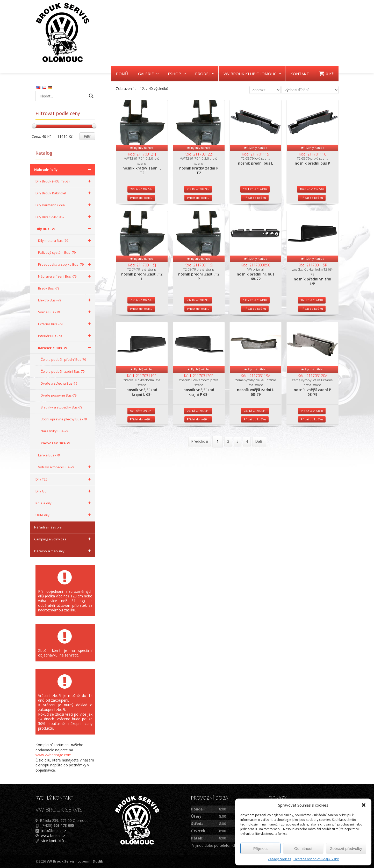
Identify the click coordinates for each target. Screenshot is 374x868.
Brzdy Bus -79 (49, 288)
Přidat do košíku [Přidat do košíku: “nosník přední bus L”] (255, 210)
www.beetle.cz (53, 835)
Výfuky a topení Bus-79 (65, 467)
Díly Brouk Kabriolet (64, 193)
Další (259, 480)
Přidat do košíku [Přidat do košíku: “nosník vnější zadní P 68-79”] (312, 458)
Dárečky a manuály (63, 551)
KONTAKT (300, 74)
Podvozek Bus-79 (55, 443)
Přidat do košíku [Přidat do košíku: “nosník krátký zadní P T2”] (198, 210)
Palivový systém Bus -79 (57, 252)
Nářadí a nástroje (48, 527)
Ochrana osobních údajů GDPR (316, 859)
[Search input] (63, 96)
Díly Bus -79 (64, 229)
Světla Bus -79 (65, 312)
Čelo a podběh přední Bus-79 (63, 359)
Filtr (87, 136)
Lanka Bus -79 (49, 455)
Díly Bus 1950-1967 (64, 217)
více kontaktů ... (54, 841)
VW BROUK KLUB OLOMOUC (253, 74)
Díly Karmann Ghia (64, 205)
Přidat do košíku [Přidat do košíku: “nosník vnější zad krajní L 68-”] (141, 458)
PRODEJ (205, 74)
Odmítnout (303, 848)
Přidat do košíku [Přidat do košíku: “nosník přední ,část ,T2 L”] (141, 334)
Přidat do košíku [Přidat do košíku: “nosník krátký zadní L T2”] (141, 210)
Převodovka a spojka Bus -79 (65, 264)
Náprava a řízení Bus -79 (65, 276)
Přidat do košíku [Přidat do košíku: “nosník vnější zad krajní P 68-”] (198, 458)
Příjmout (261, 848)
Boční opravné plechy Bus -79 (64, 419)
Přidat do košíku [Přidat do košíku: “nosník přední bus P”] (312, 210)
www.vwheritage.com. (54, 755)
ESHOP (177, 74)
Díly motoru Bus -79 (65, 241)
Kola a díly (64, 503)
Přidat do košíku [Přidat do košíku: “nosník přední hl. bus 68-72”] (255, 334)
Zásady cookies (279, 859)
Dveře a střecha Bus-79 (59, 383)
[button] (364, 805)
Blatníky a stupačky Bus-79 (62, 407)
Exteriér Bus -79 (65, 324)
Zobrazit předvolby (346, 848)
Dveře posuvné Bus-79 (59, 395)
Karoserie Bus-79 (65, 348)
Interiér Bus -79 (65, 336)
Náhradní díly (63, 170)
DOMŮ (122, 74)
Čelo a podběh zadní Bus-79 (63, 371)
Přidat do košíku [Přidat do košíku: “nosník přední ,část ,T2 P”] (198, 334)
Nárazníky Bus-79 (54, 431)
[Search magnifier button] (91, 96)
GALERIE (149, 74)
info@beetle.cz (54, 831)
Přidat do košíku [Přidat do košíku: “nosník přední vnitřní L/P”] (312, 334)
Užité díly (64, 515)
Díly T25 (64, 479)
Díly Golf (64, 491)
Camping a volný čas (63, 539)
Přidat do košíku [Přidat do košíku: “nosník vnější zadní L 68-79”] (255, 458)
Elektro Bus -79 (65, 300)
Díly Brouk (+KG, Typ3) (64, 181)
